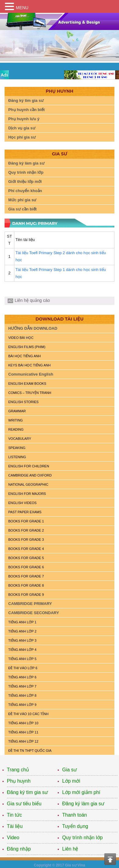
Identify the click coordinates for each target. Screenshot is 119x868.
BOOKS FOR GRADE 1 (26, 521)
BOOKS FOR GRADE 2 (26, 530)
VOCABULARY (20, 439)
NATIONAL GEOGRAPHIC (28, 484)
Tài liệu (15, 826)
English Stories (23, 402)
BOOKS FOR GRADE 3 (26, 540)
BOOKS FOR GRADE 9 (26, 595)
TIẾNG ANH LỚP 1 (22, 622)
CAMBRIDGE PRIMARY (30, 604)
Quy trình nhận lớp (26, 172)
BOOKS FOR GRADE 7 (26, 576)
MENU (22, 8)
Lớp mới (71, 781)
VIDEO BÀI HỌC (21, 338)
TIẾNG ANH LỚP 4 (22, 650)
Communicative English (31, 374)
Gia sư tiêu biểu (24, 804)
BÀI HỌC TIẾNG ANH (24, 356)
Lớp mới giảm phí (81, 792)
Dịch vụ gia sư (22, 128)
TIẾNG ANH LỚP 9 (22, 705)
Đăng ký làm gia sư (26, 163)
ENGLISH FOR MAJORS (27, 494)
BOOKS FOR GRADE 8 (26, 585)
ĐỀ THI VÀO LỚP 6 (23, 668)
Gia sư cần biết (22, 209)
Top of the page (110, 859)
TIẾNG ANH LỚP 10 (23, 723)
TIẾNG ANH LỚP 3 (22, 640)
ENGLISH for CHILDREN (29, 466)
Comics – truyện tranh (30, 393)
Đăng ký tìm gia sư (26, 100)
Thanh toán (75, 815)
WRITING (16, 420)
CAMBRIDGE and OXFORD (30, 475)
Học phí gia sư (22, 137)
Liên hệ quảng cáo (32, 300)
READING (16, 429)
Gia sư (70, 770)
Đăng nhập (19, 849)
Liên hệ (70, 849)
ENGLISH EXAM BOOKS (27, 384)
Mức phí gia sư (22, 200)
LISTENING (17, 457)
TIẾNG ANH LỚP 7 (22, 686)
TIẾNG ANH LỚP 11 (23, 732)
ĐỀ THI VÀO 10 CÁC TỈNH (28, 714)
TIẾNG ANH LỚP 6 (22, 677)
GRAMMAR (17, 411)
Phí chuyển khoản (25, 191)
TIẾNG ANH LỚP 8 (22, 696)
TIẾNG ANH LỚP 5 (22, 659)
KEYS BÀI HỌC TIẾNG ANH (29, 365)
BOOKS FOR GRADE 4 (26, 549)
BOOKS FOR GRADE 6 (26, 567)
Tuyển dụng (75, 826)
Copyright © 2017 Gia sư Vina (60, 865)
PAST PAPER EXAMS (25, 512)
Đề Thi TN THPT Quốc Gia (30, 751)
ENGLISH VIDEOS (22, 503)
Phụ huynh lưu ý (24, 119)
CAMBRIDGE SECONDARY (34, 613)
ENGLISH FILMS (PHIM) (27, 347)
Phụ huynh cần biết (27, 110)
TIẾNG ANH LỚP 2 (22, 631)
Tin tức (15, 815)
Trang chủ (18, 770)
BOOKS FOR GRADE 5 (26, 558)
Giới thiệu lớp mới (25, 182)
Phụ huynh (19, 781)
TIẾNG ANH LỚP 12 (23, 741)
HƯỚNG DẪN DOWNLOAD (33, 328)
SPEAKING (17, 448)
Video (13, 838)
